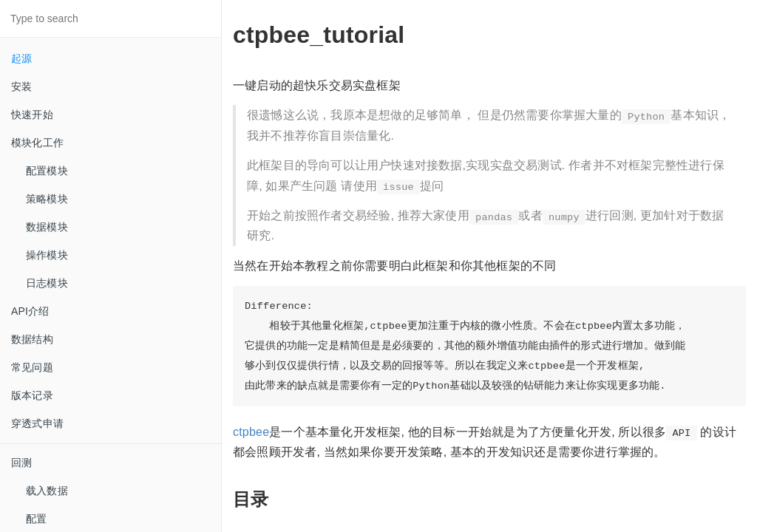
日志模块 (47, 283)
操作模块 (47, 255)
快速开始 (32, 115)
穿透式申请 (37, 423)
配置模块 (47, 171)
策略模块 (47, 199)
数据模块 (47, 227)
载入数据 (47, 491)
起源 (21, 58)
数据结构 (32, 339)
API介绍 (30, 311)
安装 (21, 86)
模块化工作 (37, 143)
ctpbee (251, 432)
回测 (21, 463)
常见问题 (32, 367)
